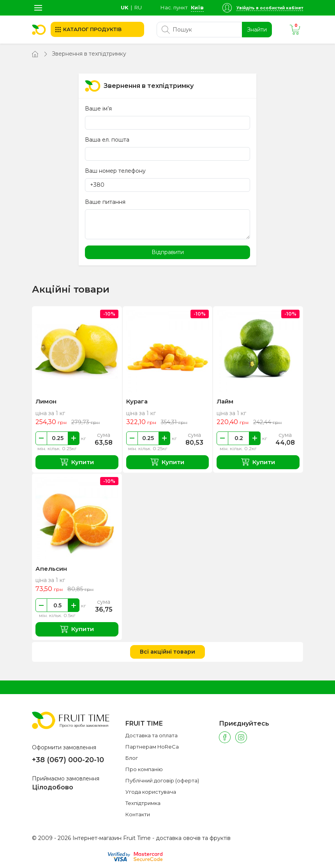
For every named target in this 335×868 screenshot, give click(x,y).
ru (138, 7)
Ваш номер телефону (115, 171)
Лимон (46, 401)
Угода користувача (151, 792)
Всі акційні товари (167, 652)
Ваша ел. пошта (107, 140)
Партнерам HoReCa (152, 747)
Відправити (168, 252)
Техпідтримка (143, 803)
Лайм (225, 401)
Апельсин (51, 569)
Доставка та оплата (152, 735)
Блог (132, 758)
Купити (77, 462)
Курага (137, 401)
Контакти (138, 814)
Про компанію (144, 769)
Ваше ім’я (98, 109)
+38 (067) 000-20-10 (68, 760)
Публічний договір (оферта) (162, 780)
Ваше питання (105, 202)
